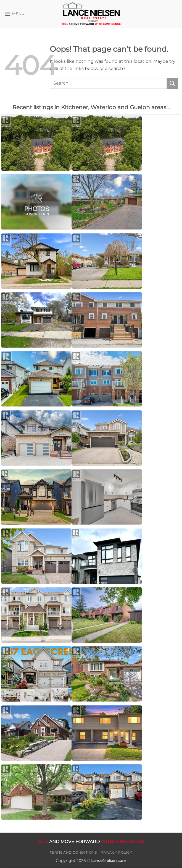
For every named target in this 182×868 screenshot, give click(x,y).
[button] (14, 14)
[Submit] (172, 83)
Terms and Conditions (73, 852)
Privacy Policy (116, 852)
